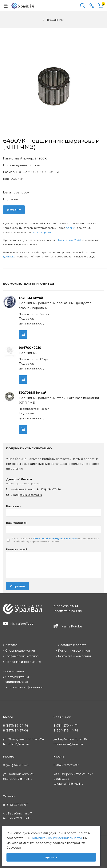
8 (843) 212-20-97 (66, 765)
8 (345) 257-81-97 (15, 805)
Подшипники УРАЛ (69, 240)
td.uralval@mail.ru (31, 495)
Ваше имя (14, 506)
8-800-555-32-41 (92, 6)
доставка (9, 256)
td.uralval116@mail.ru (68, 784)
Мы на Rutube (71, 626)
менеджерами (42, 232)
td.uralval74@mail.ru (68, 744)
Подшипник (28, 353)
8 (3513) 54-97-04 (16, 730)
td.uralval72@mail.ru (18, 818)
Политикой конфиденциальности (55, 539)
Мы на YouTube (22, 624)
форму (70, 228)
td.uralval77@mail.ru (18, 779)
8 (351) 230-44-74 (66, 726)
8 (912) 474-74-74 (49, 489)
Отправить (17, 586)
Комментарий (17, 549)
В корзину (14, 210)
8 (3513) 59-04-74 (16, 726)
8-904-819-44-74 (66, 730)
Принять (51, 857)
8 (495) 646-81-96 (16, 765)
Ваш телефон (17, 523)
